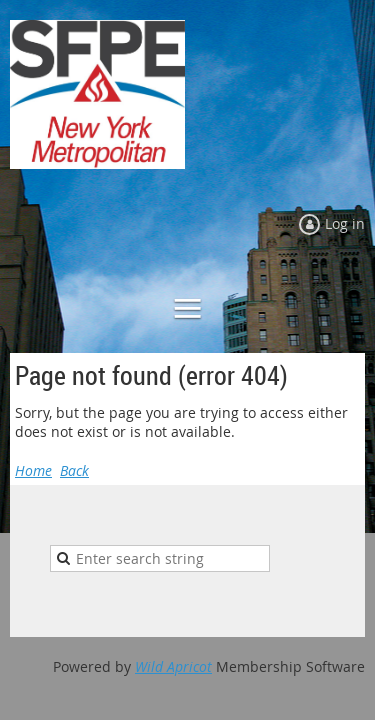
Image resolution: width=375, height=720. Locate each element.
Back (74, 470)
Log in (345, 223)
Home (33, 470)
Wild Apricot (173, 666)
